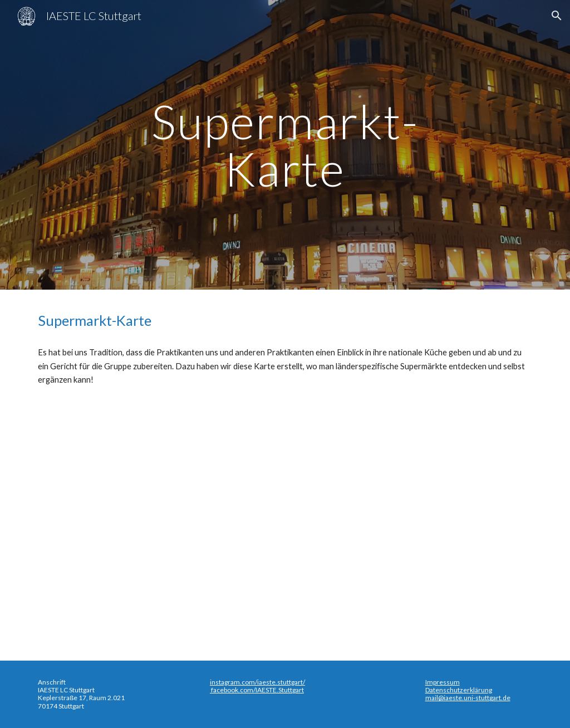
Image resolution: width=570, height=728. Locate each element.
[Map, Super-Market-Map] (285, 521)
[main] (285, 145)
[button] (557, 16)
